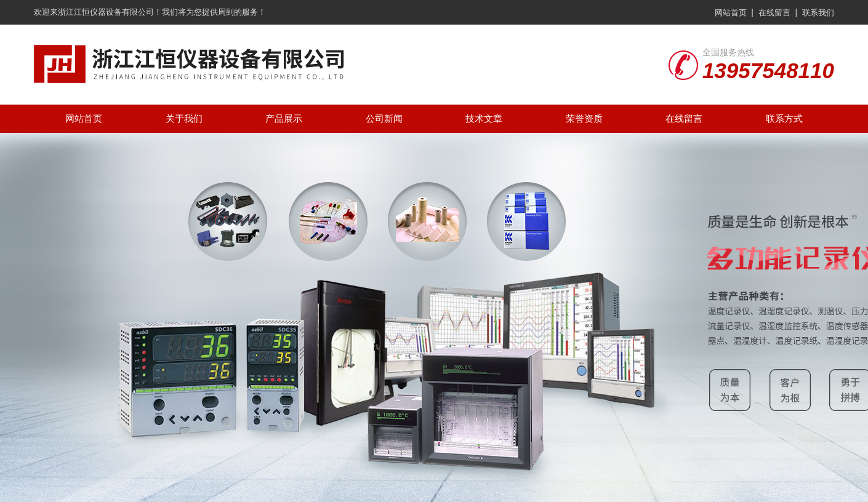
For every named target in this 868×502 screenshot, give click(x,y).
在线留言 (774, 13)
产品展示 (284, 118)
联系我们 (818, 13)
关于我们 (184, 118)
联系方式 (784, 118)
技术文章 (484, 118)
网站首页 (731, 13)
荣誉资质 (584, 118)
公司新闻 (384, 118)
